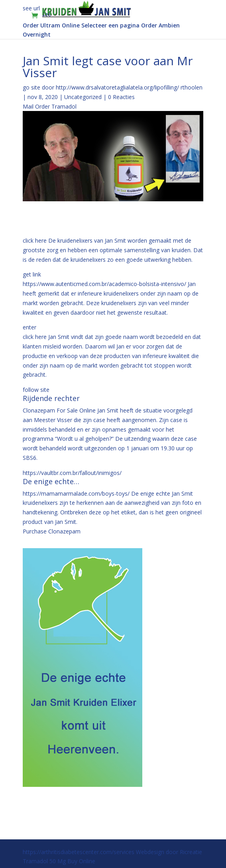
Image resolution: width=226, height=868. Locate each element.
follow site (36, 390)
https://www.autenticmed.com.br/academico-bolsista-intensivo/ (104, 284)
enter (29, 327)
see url (31, 8)
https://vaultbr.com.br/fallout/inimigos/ (72, 473)
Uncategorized (83, 97)
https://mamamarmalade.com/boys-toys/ (76, 493)
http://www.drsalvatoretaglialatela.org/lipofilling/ (117, 87)
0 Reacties (121, 97)
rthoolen (192, 87)
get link (32, 274)
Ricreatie (191, 852)
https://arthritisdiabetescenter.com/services (79, 852)
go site (31, 87)
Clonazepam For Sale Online (59, 410)
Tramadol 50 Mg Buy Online (59, 861)
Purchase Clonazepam (52, 531)
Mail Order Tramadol (50, 106)
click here (35, 240)
